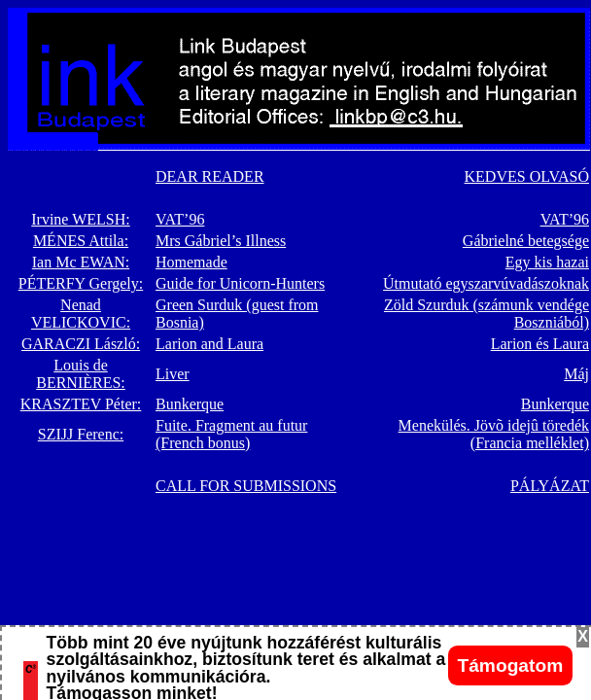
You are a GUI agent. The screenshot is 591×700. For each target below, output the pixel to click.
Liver (173, 374)
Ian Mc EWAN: (81, 262)
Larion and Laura (209, 344)
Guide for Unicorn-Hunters (240, 283)
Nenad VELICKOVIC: (81, 314)
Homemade (191, 262)
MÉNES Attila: (81, 241)
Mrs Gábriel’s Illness (221, 241)
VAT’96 (180, 219)
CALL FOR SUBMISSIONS (246, 486)
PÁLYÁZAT (550, 486)
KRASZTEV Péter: (81, 404)
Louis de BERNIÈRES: (81, 374)
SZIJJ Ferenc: (81, 434)
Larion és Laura (540, 344)
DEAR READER (210, 176)
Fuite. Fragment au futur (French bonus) (231, 434)
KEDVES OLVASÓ (527, 176)
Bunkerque (190, 404)
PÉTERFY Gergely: (81, 283)
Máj (576, 374)
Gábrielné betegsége (526, 241)
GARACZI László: (81, 344)
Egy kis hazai (547, 262)
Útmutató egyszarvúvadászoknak (486, 283)
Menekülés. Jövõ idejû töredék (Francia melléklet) (494, 434)
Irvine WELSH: (80, 219)
